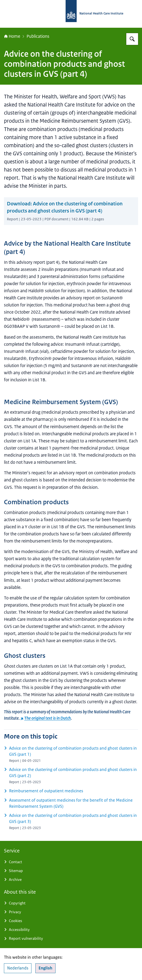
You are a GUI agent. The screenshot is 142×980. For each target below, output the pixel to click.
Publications (38, 36)
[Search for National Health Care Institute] (132, 39)
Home (12, 36)
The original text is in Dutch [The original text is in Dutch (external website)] (46, 718)
